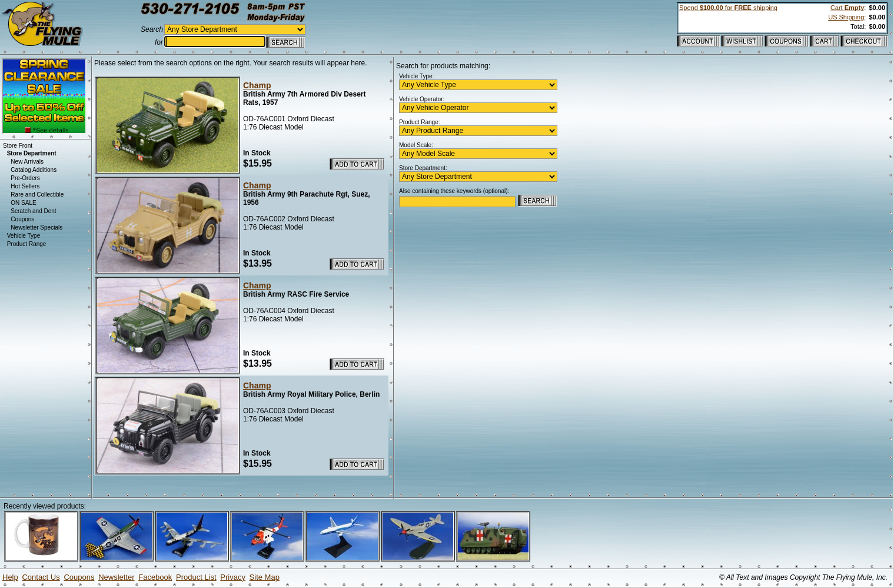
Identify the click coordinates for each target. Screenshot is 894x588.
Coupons (22, 219)
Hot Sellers (25, 186)
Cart (847, 8)
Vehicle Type (24, 236)
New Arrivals (27, 162)
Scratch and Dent (33, 211)
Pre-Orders (25, 178)
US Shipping (846, 17)
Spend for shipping (728, 8)
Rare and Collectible (37, 195)
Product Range (27, 244)
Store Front (18, 146)
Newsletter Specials (36, 227)
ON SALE (23, 203)
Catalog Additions (34, 170)
